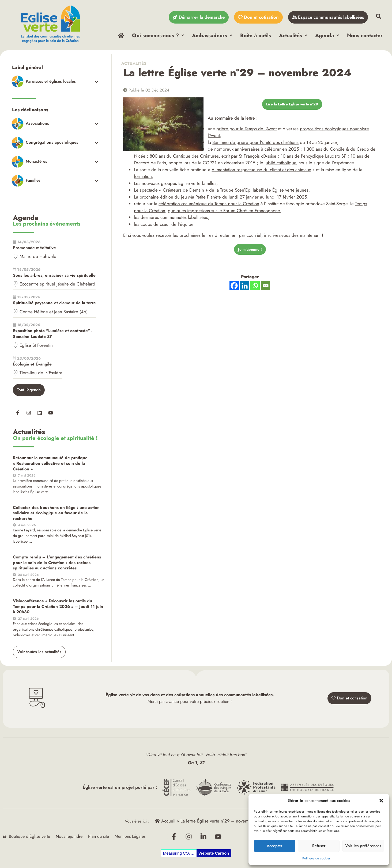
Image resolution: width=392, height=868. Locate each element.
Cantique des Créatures (196, 158)
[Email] (265, 288)
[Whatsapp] (255, 288)
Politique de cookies (316, 858)
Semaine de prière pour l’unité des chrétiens (255, 144)
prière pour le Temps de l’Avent (246, 131)
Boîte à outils (256, 35)
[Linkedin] (245, 288)
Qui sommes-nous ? (158, 35)
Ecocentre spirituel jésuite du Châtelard (57, 285)
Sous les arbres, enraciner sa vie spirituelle (54, 276)
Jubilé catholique (280, 165)
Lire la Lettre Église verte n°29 (292, 106)
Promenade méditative (34, 249)
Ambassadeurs (212, 35)
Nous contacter (365, 35)
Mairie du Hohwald (38, 257)
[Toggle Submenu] (55, 82)
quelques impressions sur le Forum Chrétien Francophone (224, 212)
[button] (381, 801)
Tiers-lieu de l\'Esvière (41, 374)
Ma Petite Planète (205, 199)
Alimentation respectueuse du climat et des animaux (261, 172)
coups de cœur (155, 226)
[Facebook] (234, 288)
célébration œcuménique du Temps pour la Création (209, 206)
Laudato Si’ (336, 158)
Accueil (165, 822)
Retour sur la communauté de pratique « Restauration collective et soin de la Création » (53, 464)
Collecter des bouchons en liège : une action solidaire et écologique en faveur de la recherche (58, 514)
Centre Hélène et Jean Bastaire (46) (54, 313)
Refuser (319, 846)
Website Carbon (214, 854)
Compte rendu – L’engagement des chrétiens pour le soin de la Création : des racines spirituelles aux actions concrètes (57, 563)
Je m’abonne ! (250, 252)
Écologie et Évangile (32, 365)
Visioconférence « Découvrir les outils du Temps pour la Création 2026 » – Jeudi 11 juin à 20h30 (58, 607)
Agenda (327, 35)
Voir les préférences (363, 846)
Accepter (275, 846)
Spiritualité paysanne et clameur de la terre (54, 304)
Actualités (293, 35)
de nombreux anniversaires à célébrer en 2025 (253, 151)
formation (143, 178)
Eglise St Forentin (36, 346)
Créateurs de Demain (183, 192)
